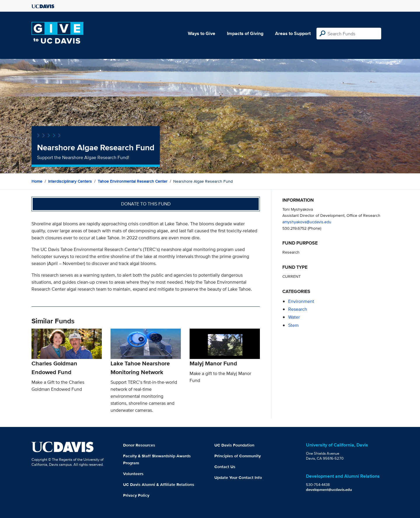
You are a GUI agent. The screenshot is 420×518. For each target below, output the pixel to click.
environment (301, 301)
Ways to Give (202, 33)
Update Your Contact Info (238, 477)
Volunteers (133, 474)
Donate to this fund (146, 204)
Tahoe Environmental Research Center (133, 181)
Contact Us (225, 467)
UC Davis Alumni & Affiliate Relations (159, 484)
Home (37, 181)
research (298, 309)
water (294, 317)
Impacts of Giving (245, 33)
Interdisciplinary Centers (70, 181)
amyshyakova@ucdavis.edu (307, 222)
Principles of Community (238, 456)
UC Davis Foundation (234, 445)
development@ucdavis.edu (329, 490)
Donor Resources (139, 445)
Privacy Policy (136, 495)
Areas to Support (293, 33)
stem (293, 325)
